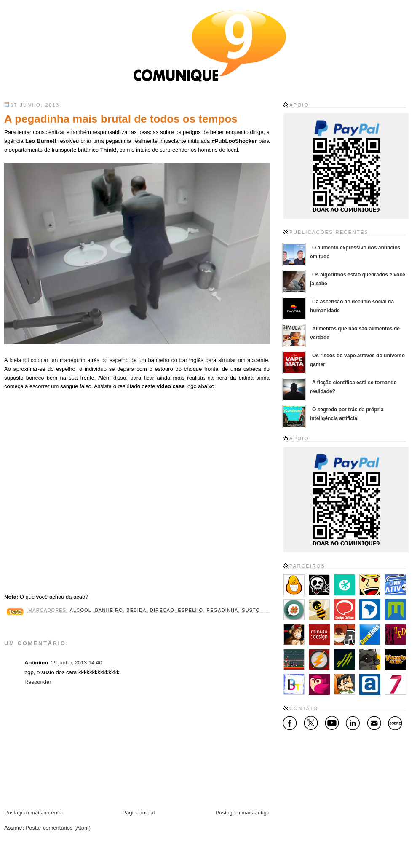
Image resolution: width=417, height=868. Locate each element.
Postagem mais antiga (242, 813)
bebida (136, 610)
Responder (38, 682)
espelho (190, 610)
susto (251, 610)
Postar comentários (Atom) (58, 828)
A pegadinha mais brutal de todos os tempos (121, 119)
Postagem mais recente (33, 813)
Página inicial (139, 813)
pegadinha (223, 610)
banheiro (109, 610)
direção (162, 610)
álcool (81, 610)
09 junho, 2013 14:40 (76, 663)
